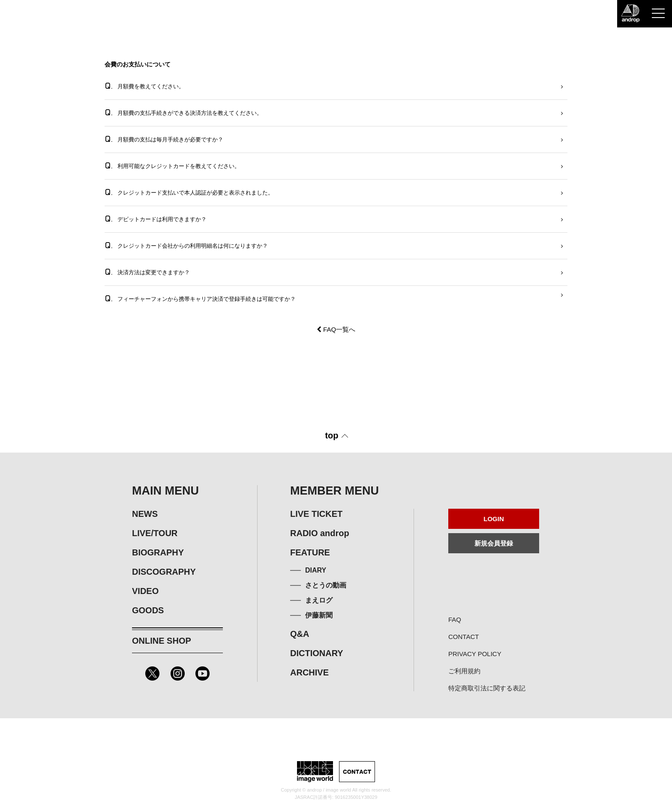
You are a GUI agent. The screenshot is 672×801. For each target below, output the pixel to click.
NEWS (145, 514)
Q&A (300, 634)
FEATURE (310, 552)
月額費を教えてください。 (144, 86)
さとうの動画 (326, 585)
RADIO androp (320, 533)
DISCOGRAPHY (164, 572)
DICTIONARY (317, 653)
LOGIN (494, 519)
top (331, 435)
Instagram (178, 673)
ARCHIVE (309, 672)
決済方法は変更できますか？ (147, 272)
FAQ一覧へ (336, 329)
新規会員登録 (494, 543)
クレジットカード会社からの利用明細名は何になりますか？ (186, 245)
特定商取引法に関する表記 (487, 688)
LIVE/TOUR (155, 533)
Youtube (202, 673)
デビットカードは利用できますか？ (156, 219)
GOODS (148, 610)
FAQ (455, 619)
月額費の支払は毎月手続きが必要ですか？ (164, 139)
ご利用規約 (464, 671)
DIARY (316, 570)
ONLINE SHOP (162, 641)
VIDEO (145, 591)
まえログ (319, 600)
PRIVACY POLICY (475, 654)
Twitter (152, 673)
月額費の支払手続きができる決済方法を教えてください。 (183, 112)
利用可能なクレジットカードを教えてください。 (172, 166)
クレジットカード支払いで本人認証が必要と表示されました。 (189, 192)
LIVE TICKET (316, 514)
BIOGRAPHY (158, 552)
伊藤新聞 (319, 615)
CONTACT (463, 637)
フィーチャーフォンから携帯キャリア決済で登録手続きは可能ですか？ (200, 298)
